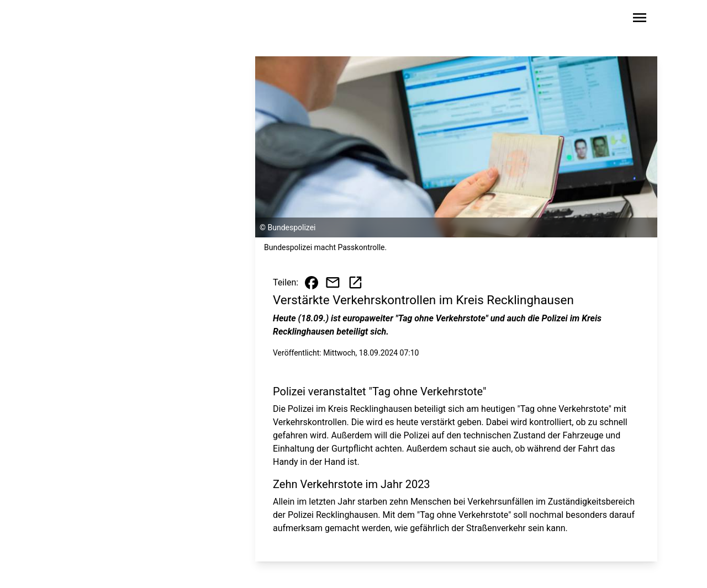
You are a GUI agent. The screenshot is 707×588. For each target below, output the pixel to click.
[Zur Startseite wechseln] (85, 20)
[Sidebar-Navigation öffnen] (640, 20)
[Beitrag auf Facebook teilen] (312, 283)
